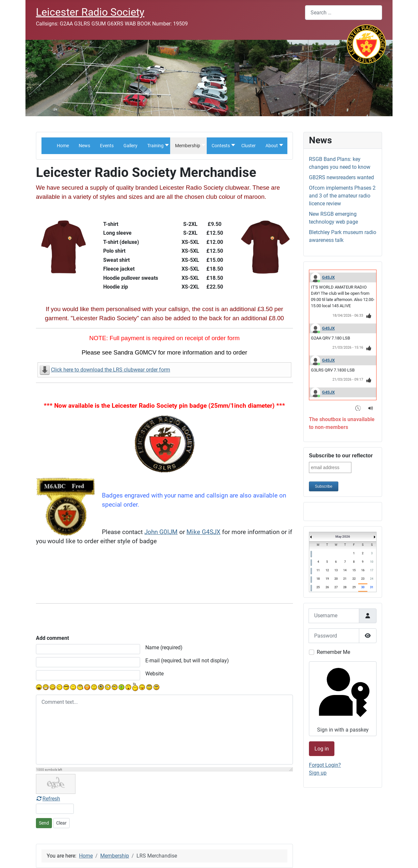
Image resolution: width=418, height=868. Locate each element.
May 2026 (343, 537)
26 (327, 587)
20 (336, 579)
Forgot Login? (325, 765)
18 (318, 579)
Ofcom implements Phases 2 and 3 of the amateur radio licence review (342, 196)
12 (327, 570)
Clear (61, 823)
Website (154, 674)
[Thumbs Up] (369, 316)
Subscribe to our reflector (341, 456)
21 (345, 579)
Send (44, 823)
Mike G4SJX (203, 532)
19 (327, 579)
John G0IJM (161, 532)
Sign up (318, 773)
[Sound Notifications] (371, 408)
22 (354, 579)
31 (372, 587)
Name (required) (164, 647)
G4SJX (328, 277)
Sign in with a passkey (342, 698)
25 (318, 587)
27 (336, 587)
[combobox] (344, 13)
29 (354, 587)
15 (354, 570)
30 (363, 587)
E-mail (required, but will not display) (187, 661)
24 (372, 579)
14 (345, 570)
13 (336, 570)
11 (318, 570)
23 (363, 579)
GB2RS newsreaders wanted (341, 177)
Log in (322, 749)
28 (345, 587)
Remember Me (333, 652)
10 (372, 562)
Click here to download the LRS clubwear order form (111, 370)
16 (363, 570)
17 (372, 570)
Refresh (48, 799)
